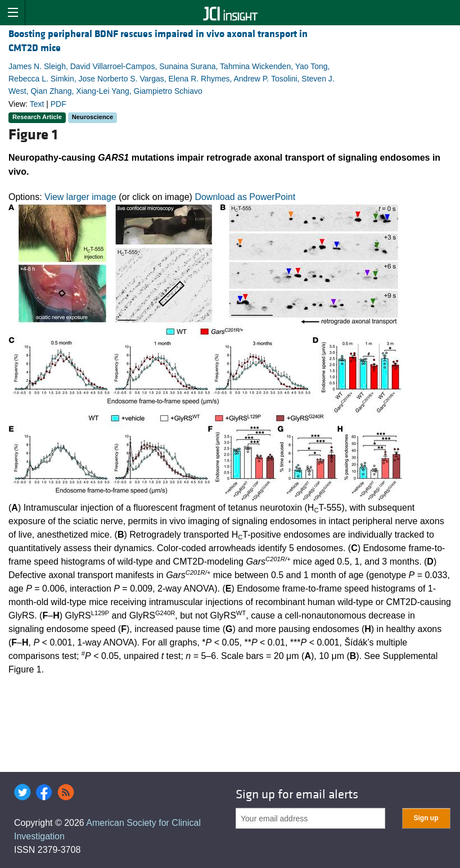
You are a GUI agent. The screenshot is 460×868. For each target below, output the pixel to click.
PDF (58, 104)
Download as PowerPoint (245, 197)
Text (37, 104)
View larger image (80, 197)
